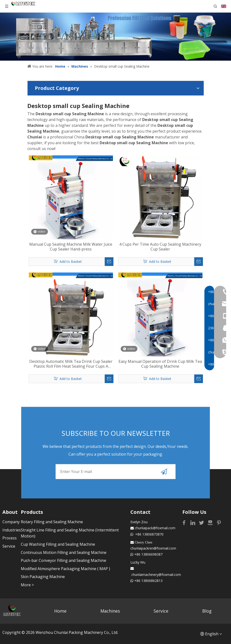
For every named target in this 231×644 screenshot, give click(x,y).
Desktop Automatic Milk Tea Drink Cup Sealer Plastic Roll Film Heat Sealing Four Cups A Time (71, 364)
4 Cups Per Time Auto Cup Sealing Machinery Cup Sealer (160, 247)
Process (10, 538)
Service (9, 546)
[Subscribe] (164, 472)
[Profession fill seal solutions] (115, 37)
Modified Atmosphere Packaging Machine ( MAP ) (65, 569)
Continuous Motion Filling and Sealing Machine (64, 552)
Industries (12, 530)
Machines (110, 611)
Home (60, 611)
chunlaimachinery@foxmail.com (156, 575)
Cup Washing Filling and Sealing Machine (58, 544)
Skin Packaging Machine (43, 577)
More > (27, 585)
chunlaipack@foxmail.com (155, 528)
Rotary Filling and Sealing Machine (52, 522)
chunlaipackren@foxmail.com (153, 548)
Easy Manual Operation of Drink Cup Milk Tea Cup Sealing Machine (160, 364)
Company (11, 522)
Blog (207, 611)
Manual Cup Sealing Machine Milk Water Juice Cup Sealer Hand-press (71, 247)
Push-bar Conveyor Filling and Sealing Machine (63, 560)
